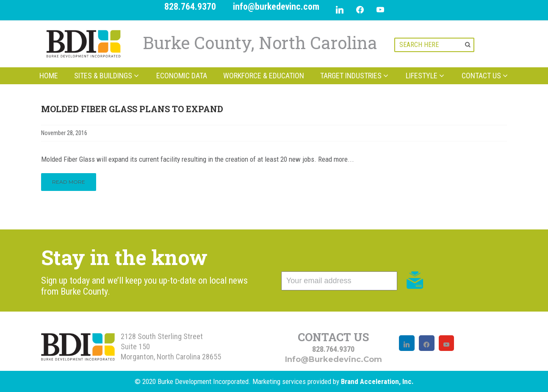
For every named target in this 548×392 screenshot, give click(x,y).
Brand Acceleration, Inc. (377, 381)
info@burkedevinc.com (276, 7)
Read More (69, 182)
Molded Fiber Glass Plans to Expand (132, 109)
